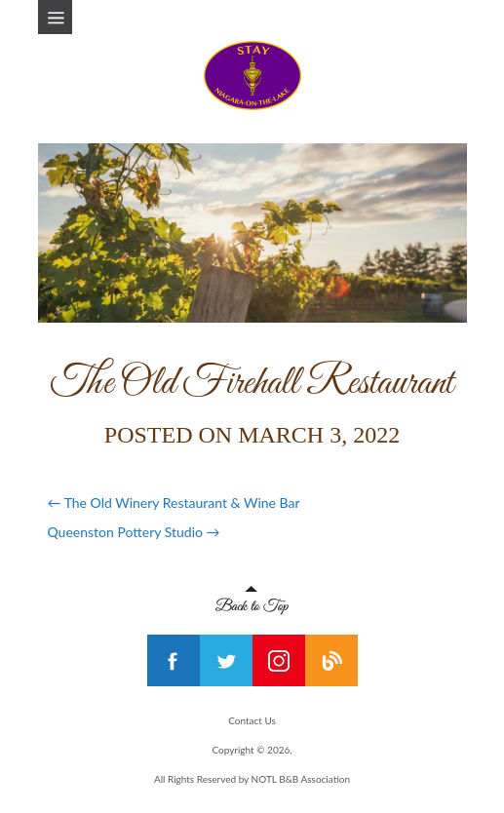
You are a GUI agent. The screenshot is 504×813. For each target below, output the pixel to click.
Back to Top (252, 600)
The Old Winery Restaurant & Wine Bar (174, 503)
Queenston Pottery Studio (134, 532)
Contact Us (252, 720)
